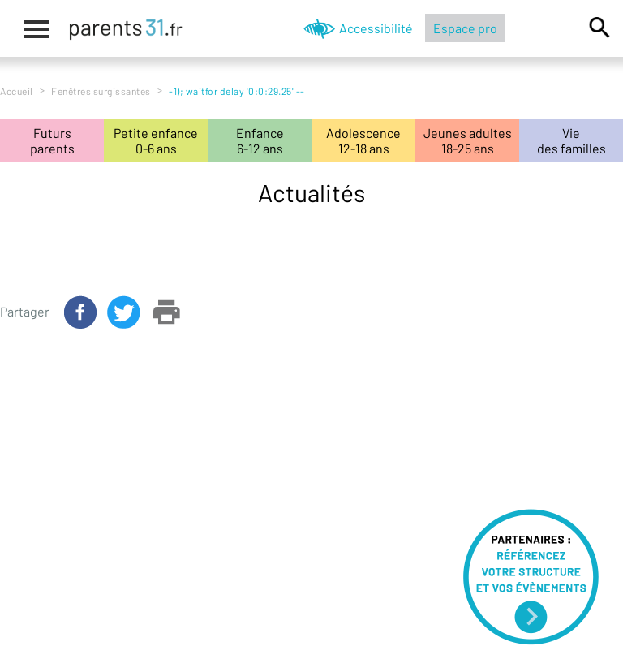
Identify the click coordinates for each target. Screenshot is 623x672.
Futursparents (52, 140)
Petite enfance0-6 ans (156, 140)
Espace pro (465, 28)
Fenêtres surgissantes (101, 91)
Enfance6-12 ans (260, 140)
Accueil (17, 91)
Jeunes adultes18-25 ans (468, 140)
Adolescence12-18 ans (363, 140)
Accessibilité (376, 28)
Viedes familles (571, 140)
